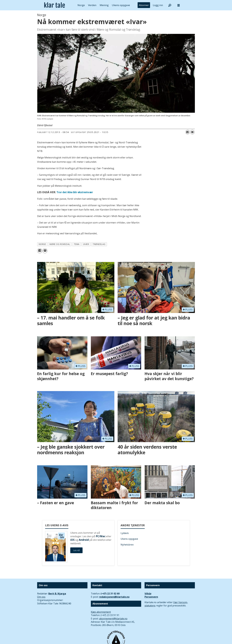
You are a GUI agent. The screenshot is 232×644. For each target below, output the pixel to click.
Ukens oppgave (121, 5)
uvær (86, 244)
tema (77, 244)
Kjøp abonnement (101, 612)
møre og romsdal (60, 244)
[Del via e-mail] (192, 132)
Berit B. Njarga (57, 594)
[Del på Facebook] (188, 132)
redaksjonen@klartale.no (114, 597)
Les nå (76, 550)
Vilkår (148, 594)
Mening (104, 5)
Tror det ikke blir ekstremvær (75, 192)
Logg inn (158, 5)
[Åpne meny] (179, 5)
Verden (92, 5)
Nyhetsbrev (127, 545)
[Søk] (170, 5)
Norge (81, 5)
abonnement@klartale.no (113, 619)
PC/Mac (101, 536)
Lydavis (125, 533)
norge (42, 244)
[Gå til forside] (55, 5)
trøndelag (99, 244)
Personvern (151, 597)
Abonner (144, 5)
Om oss (41, 597)
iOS (72, 540)
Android (84, 540)
